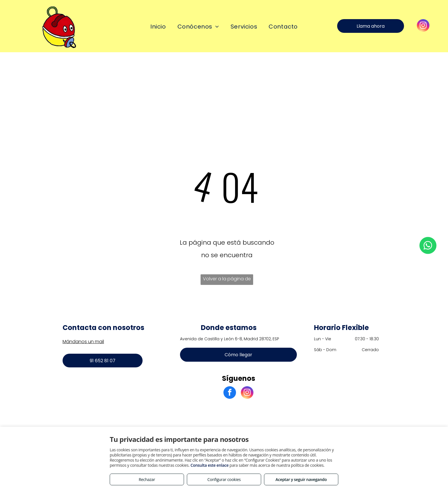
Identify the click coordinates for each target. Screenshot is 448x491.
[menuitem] (158, 27)
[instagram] (423, 26)
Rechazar (147, 479)
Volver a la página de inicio (227, 280)
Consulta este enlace (210, 465)
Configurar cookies (224, 479)
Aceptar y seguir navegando (301, 479)
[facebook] (230, 393)
